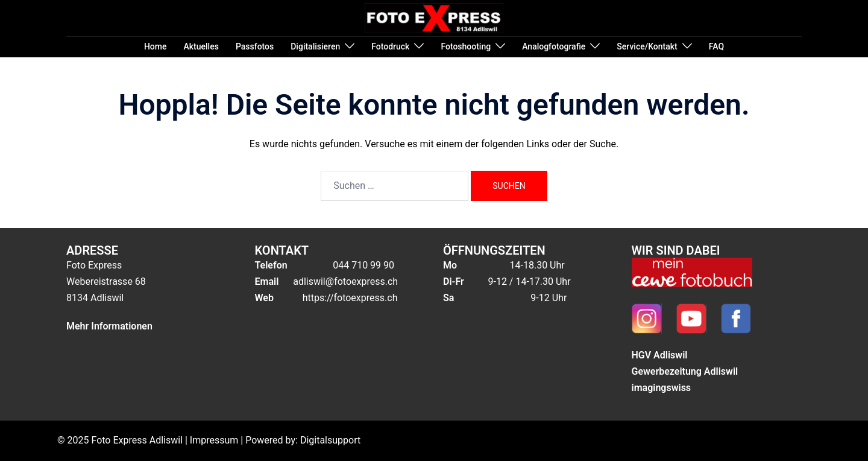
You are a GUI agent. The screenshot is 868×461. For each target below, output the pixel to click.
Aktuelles (201, 46)
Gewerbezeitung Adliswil (685, 371)
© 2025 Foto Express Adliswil (120, 440)
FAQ (716, 46)
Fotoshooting (466, 46)
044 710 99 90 (363, 265)
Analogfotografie (554, 46)
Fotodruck (390, 46)
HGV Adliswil (660, 355)
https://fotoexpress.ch (349, 298)
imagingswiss (662, 388)
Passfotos (255, 46)
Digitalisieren (315, 46)
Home (156, 46)
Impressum (214, 440)
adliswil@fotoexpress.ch (345, 281)
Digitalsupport (330, 440)
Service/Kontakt (647, 46)
